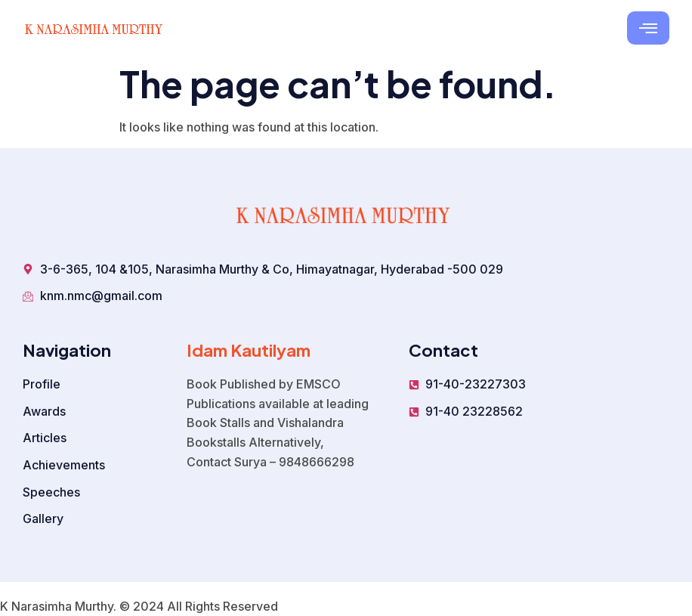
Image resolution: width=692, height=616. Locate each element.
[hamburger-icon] (648, 28)
